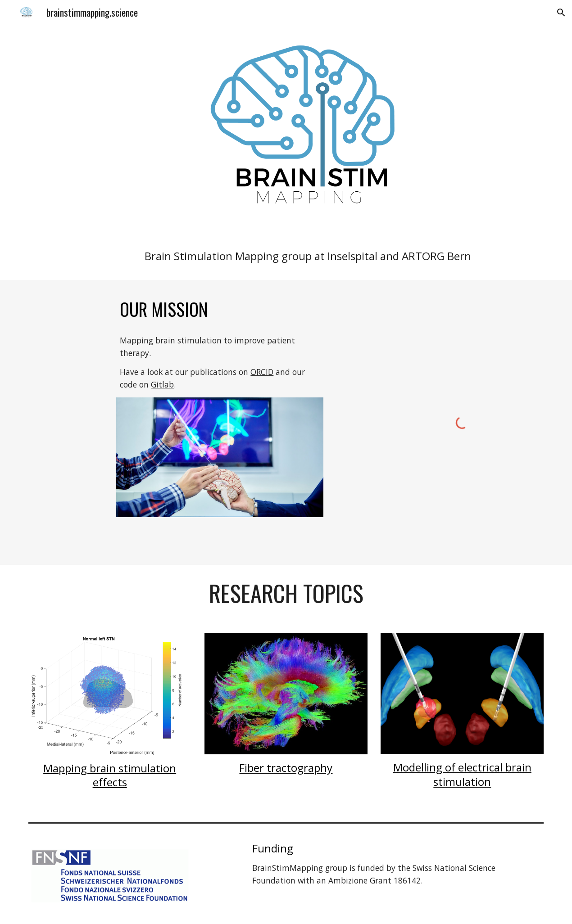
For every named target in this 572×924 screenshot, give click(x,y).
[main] (308, 256)
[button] (561, 13)
